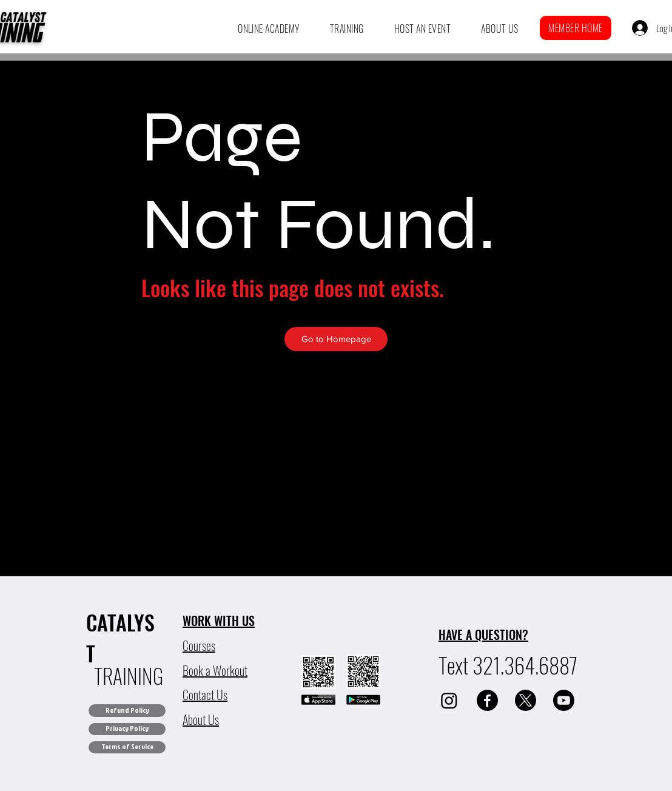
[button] (269, 29)
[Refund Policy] (127, 711)
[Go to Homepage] (336, 339)
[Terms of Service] (127, 747)
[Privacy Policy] (127, 729)
